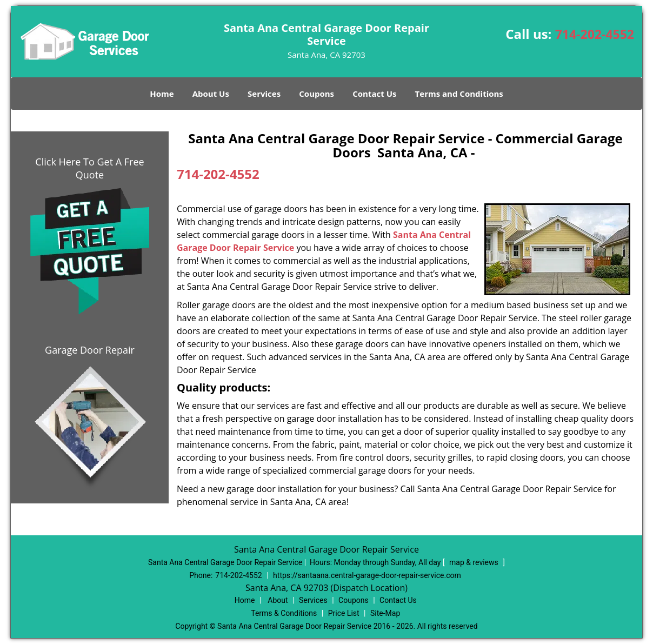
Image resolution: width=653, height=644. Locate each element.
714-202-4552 (595, 34)
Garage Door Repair (90, 350)
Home (162, 94)
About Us (211, 94)
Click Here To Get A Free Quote (89, 168)
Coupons (316, 94)
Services (264, 94)
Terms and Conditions (459, 94)
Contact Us (374, 94)
